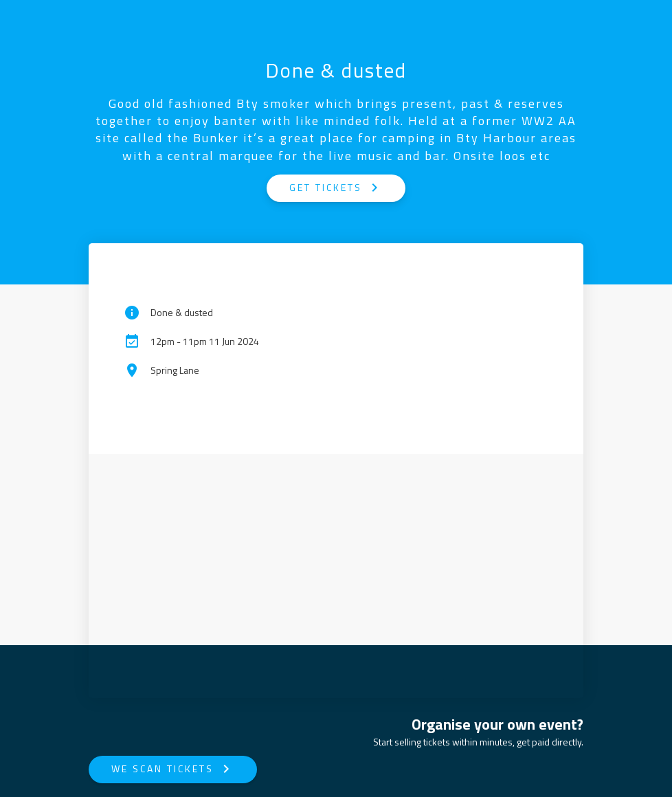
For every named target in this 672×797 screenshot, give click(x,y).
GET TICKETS (336, 188)
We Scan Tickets (173, 769)
